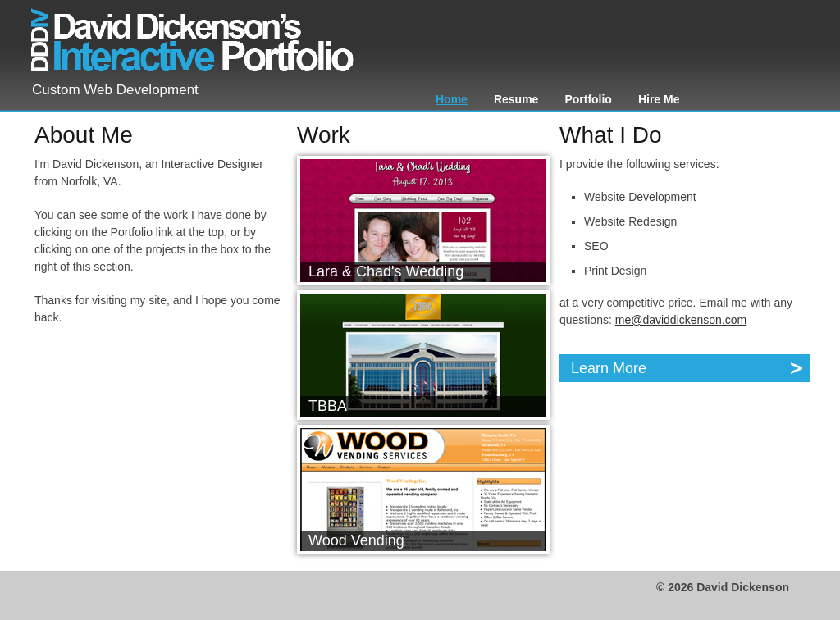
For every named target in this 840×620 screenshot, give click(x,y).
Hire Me (659, 99)
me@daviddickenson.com (681, 320)
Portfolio (588, 99)
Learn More (688, 368)
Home (452, 99)
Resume (516, 99)
